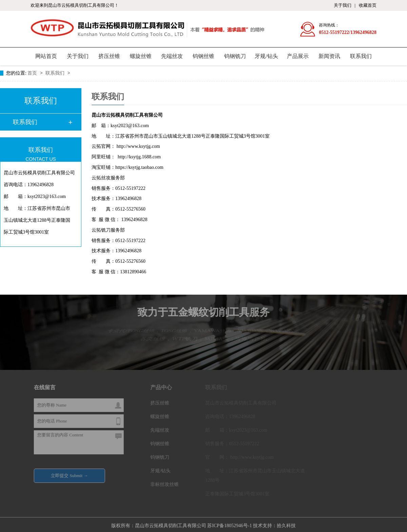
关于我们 (343, 5)
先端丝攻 (172, 56)
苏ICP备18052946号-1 (229, 524)
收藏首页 (368, 5)
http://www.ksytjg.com (138, 146)
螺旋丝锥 (141, 56)
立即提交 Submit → (71, 475)
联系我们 (361, 56)
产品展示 (298, 56)
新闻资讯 (329, 56)
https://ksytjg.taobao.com (139, 167)
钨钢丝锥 (203, 56)
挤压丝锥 (109, 56)
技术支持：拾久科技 (274, 524)
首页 (33, 73)
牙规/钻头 (266, 56)
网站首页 (46, 56)
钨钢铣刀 (235, 56)
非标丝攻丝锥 (166, 484)
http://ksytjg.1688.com (139, 157)
